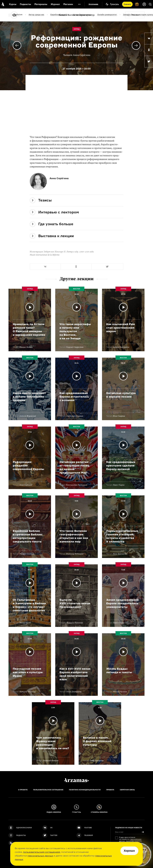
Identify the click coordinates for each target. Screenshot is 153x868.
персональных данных (40, 856)
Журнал (55, 4)
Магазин (68, 4)
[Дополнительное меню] (79, 4)
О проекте (23, 790)
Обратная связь (127, 790)
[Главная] (76, 780)
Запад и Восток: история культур (77, 15)
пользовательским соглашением (42, 852)
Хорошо (129, 851)
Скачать (127, 4)
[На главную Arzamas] (3, 4)
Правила (110, 790)
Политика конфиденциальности (85, 790)
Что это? (136, 15)
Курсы (13, 4)
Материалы (41, 4)
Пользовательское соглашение (48, 790)
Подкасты (25, 4)
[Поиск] (150, 4)
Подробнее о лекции (30, 320)
